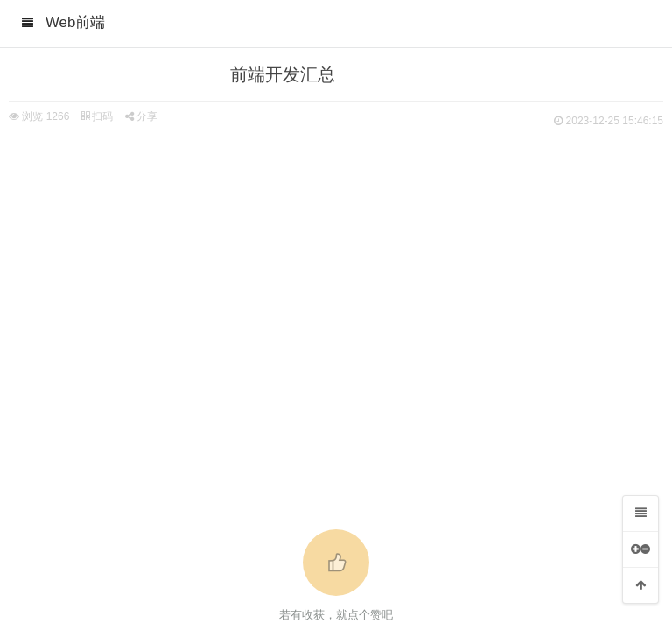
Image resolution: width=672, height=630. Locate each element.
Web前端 (75, 22)
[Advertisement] (336, 262)
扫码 (97, 116)
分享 (141, 116)
